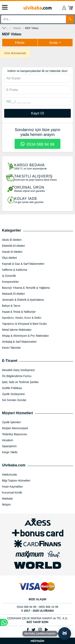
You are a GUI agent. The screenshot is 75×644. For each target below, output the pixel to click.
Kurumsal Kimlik (12, 493)
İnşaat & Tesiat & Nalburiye (19, 312)
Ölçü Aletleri (9, 258)
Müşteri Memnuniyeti (15, 428)
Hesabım (8, 440)
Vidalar (17, 28)
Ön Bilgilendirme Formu (17, 376)
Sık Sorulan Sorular (14, 400)
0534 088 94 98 (37, 144)
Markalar (7, 499)
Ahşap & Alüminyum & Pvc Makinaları (25, 336)
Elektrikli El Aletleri (13, 246)
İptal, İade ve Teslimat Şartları (20, 382)
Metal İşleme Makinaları (17, 330)
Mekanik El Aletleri (13, 294)
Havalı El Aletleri (12, 252)
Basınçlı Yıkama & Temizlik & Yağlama (26, 288)
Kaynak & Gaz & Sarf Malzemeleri (23, 264)
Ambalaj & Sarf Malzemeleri (19, 342)
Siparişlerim (9, 446)
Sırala (54, 43)
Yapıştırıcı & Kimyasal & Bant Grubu (24, 324)
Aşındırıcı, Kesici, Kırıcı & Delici (22, 318)
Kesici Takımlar (11, 348)
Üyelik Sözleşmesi (13, 394)
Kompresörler (10, 282)
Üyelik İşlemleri (11, 422)
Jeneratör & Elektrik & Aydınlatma (23, 300)
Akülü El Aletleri (12, 240)
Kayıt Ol (37, 113)
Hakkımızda (9, 475)
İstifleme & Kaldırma (14, 270)
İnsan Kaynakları (12, 487)
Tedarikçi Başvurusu (14, 434)
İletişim (6, 505)
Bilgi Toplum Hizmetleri (16, 481)
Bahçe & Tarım (11, 306)
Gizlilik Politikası (12, 388)
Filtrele (20, 43)
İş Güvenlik (9, 276)
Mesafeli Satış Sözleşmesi (18, 370)
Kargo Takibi (10, 452)
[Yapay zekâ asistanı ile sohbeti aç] (65, 634)
